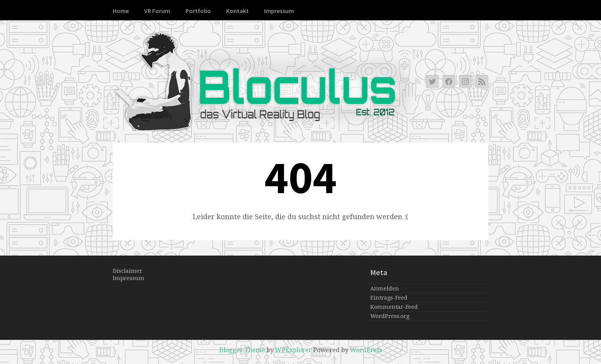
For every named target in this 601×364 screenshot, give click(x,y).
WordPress (366, 350)
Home (121, 11)
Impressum (279, 11)
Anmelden (385, 288)
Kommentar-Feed (394, 307)
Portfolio (198, 11)
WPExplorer (293, 350)
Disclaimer (127, 271)
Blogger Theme (242, 350)
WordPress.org (390, 316)
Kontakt (237, 11)
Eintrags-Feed (389, 298)
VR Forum (157, 11)
